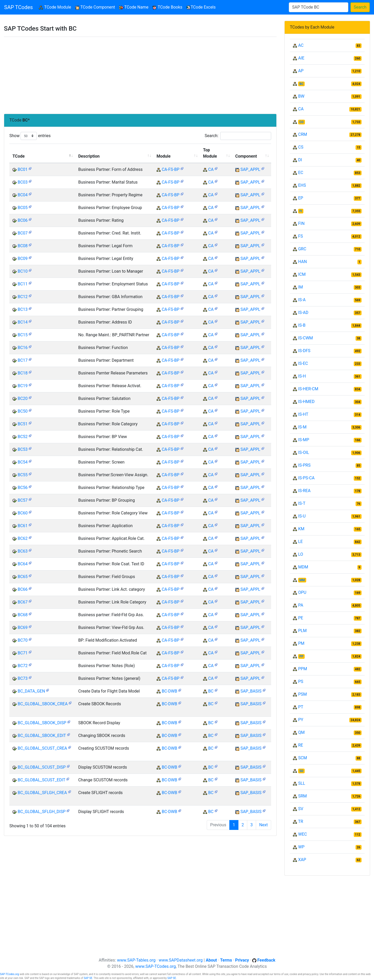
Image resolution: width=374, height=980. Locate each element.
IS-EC (303, 363)
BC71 (23, 653)
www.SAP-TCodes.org (156, 966)
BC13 (23, 309)
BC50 (23, 411)
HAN (302, 262)
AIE (301, 58)
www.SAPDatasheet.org (181, 960)
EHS (302, 185)
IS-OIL (304, 452)
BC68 (23, 615)
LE (300, 542)
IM (300, 287)
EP (301, 198)
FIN (301, 223)
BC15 (23, 335)
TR (301, 821)
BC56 (23, 488)
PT (301, 707)
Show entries (30, 136)
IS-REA (304, 491)
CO (302, 122)
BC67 (23, 602)
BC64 (23, 564)
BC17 (23, 360)
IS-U (302, 516)
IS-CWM (306, 338)
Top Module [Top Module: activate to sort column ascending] (210, 153)
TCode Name (134, 7)
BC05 (23, 208)
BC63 (23, 551)
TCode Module (56, 7)
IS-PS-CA (306, 478)
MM (302, 580)
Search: (238, 136)
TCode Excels (201, 7)
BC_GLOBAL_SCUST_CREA (42, 748)
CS (301, 147)
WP (301, 847)
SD (301, 771)
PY (301, 720)
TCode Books (167, 7)
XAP (302, 860)
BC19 (23, 386)
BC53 (23, 449)
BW (301, 96)
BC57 (23, 500)
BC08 (23, 246)
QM (301, 732)
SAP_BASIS (251, 691)
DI (300, 160)
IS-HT (303, 414)
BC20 (23, 398)
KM (301, 529)
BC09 (23, 259)
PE (301, 618)
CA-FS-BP (171, 169)
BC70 (23, 640)
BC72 (23, 666)
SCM (303, 758)
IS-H (302, 376)
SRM (302, 796)
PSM (303, 694)
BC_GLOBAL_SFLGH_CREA (42, 793)
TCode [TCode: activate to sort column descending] (19, 156)
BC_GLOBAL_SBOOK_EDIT (42, 736)
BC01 (23, 169)
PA (301, 605)
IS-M (302, 427)
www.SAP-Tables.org (136, 960)
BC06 (23, 220)
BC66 (23, 589)
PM (301, 643)
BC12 (23, 297)
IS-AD (303, 313)
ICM (302, 274)
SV (301, 809)
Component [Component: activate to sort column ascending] (246, 156)
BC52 (23, 437)
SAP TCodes (18, 7)
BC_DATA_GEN (31, 691)
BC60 (23, 513)
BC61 (23, 526)
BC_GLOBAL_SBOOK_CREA (43, 704)
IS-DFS (304, 351)
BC (211, 691)
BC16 (23, 348)
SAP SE (88, 978)
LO (301, 554)
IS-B (302, 325)
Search (360, 7)
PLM (302, 631)
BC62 (23, 538)
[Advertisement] (140, 75)
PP (301, 656)
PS (301, 682)
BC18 (23, 373)
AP (301, 71)
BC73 (23, 678)
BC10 (23, 271)
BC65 (23, 577)
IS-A (302, 300)
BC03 (23, 182)
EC (301, 173)
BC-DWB (169, 691)
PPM (303, 669)
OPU (302, 592)
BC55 (23, 475)
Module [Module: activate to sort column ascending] (164, 156)
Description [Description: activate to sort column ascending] (89, 156)
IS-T (302, 503)
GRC (302, 249)
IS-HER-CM (308, 389)
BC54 (23, 462)
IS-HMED (306, 402)
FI (301, 211)
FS (300, 236)
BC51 (23, 424)
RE (301, 745)
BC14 (23, 322)
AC (301, 45)
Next (263, 825)
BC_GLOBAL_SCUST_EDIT (41, 780)
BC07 (23, 233)
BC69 (23, 627)
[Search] (319, 7)
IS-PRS (304, 465)
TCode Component (95, 7)
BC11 (23, 284)
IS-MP (304, 440)
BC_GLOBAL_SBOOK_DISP (42, 723)
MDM (303, 567)
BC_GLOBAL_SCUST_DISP (42, 767)
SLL (302, 783)
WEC (303, 834)
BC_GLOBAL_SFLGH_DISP (42, 812)
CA (211, 169)
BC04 (23, 195)
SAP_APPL (251, 169)
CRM (303, 134)
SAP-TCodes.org (9, 974)
